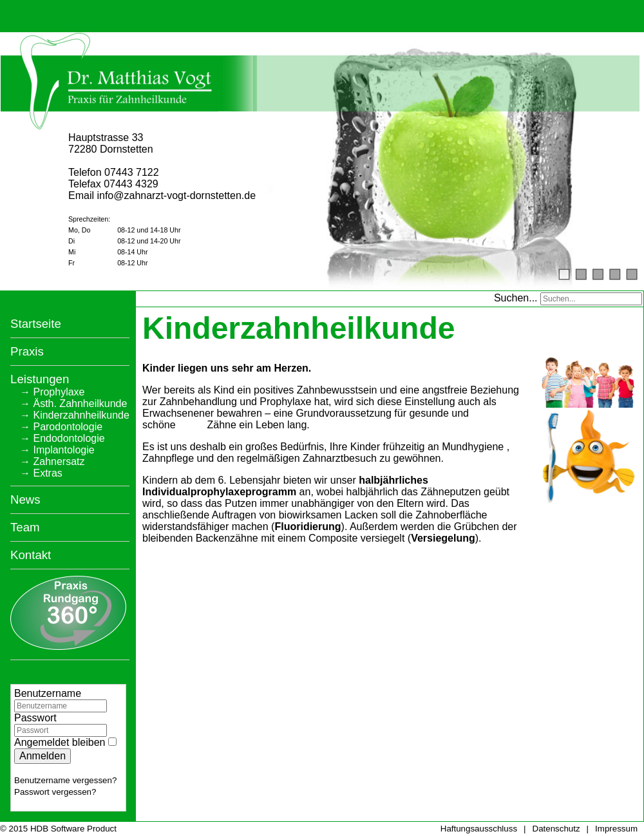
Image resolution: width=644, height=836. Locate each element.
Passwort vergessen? (55, 790)
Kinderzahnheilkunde (81, 413)
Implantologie (63, 448)
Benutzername (48, 691)
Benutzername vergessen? (65, 778)
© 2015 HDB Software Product (58, 827)
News (25, 498)
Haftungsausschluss (479, 827)
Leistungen (40, 377)
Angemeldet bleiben (60, 740)
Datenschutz (556, 827)
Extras (47, 471)
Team (25, 525)
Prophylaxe (59, 390)
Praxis (27, 349)
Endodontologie (69, 436)
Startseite (36, 322)
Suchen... (516, 296)
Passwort (35, 716)
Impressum (616, 827)
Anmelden (43, 754)
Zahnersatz (59, 460)
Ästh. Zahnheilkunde (80, 402)
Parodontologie (68, 425)
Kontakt (31, 553)
